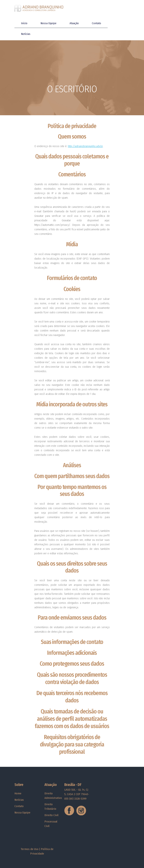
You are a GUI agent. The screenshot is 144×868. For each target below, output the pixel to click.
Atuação (74, 23)
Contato (96, 23)
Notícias (26, 34)
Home (18, 793)
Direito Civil (51, 815)
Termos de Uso (30, 849)
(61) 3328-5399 (78, 799)
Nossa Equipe (48, 23)
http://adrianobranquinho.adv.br (85, 146)
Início (24, 23)
